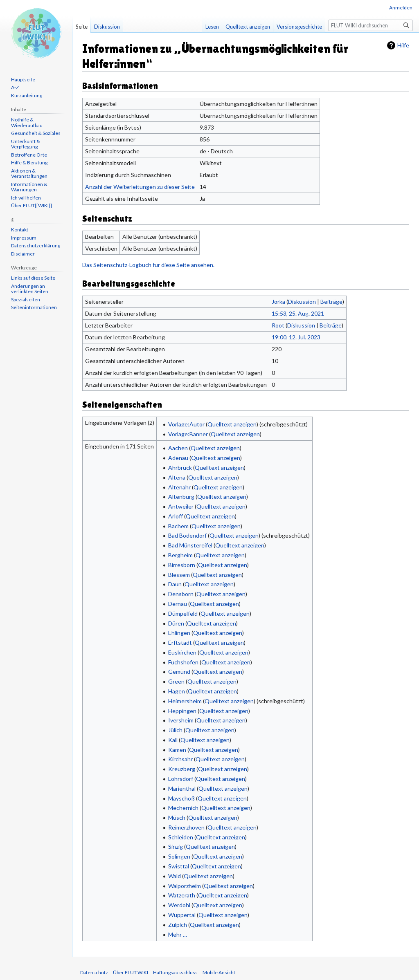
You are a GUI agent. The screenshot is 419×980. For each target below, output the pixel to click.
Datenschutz (94, 972)
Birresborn (182, 565)
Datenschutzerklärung (36, 246)
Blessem (179, 575)
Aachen (178, 448)
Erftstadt (180, 642)
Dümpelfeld (183, 613)
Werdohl (179, 905)
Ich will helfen (26, 198)
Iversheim (181, 720)
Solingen (179, 856)
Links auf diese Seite (33, 278)
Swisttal (179, 866)
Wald (175, 876)
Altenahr (179, 487)
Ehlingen (179, 633)
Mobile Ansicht (219, 972)
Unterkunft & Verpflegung (26, 144)
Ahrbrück (180, 468)
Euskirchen (182, 652)
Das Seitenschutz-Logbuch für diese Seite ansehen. (148, 265)
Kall (173, 740)
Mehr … (178, 934)
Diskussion (302, 302)
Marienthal (182, 788)
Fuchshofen (183, 662)
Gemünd (179, 672)
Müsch (177, 817)
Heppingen (182, 711)
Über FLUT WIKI (131, 972)
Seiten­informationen (34, 307)
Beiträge (331, 302)
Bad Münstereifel (190, 545)
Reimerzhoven (186, 827)
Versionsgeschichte (299, 27)
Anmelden (401, 8)
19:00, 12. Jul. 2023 (296, 337)
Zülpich (178, 925)
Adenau (178, 458)
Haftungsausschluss (175, 972)
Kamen (177, 750)
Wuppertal (182, 915)
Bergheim (180, 555)
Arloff (176, 516)
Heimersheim (185, 701)
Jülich (175, 730)
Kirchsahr (180, 759)
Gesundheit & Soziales (36, 133)
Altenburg (181, 497)
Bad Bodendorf (187, 535)
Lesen (212, 27)
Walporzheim (185, 886)
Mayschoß (181, 798)
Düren (176, 623)
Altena (177, 477)
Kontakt (20, 230)
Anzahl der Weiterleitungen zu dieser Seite (140, 187)
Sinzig (176, 847)
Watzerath (182, 895)
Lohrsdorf (181, 779)
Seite (82, 27)
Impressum (24, 238)
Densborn (181, 594)
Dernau (178, 604)
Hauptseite (23, 80)
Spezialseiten (26, 299)
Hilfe (403, 45)
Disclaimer (23, 254)
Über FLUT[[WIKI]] (32, 205)
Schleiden (181, 837)
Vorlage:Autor (186, 424)
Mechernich (183, 808)
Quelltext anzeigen (232, 424)
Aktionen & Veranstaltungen (29, 174)
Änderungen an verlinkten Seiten (30, 289)
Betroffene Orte (29, 155)
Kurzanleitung (27, 95)
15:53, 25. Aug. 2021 (298, 313)
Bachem (178, 526)
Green (176, 681)
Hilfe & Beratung (29, 163)
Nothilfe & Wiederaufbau (27, 122)
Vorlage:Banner (188, 434)
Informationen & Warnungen (29, 187)
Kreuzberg (182, 769)
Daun (175, 584)
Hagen (177, 691)
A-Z (15, 87)
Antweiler (181, 506)
